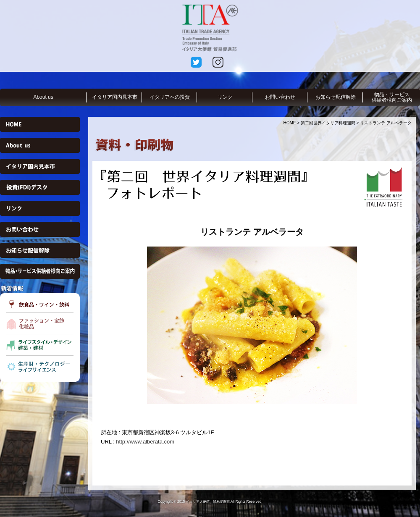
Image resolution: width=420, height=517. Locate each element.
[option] (252, 325)
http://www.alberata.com (145, 442)
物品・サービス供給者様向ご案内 (392, 97)
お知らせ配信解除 (336, 97)
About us (43, 97)
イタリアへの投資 (170, 97)
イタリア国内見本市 (115, 97)
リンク (225, 97)
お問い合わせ (280, 97)
